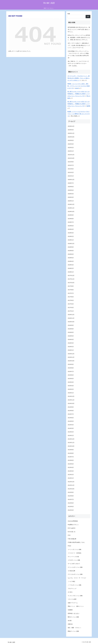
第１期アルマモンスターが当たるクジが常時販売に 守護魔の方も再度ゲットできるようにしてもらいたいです (79, 94)
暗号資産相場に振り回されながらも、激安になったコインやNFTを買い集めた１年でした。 (79, 30)
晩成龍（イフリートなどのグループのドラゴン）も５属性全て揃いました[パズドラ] (79, 114)
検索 (69, 14)
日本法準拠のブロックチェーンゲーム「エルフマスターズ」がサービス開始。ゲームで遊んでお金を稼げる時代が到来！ (79, 55)
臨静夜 (88, 106)
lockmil (77, 88)
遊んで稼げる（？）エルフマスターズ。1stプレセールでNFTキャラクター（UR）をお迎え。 (79, 64)
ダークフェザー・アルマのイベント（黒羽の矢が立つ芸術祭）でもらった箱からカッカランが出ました (79, 78)
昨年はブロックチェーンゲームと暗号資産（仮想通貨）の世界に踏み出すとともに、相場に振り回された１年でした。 (79, 37)
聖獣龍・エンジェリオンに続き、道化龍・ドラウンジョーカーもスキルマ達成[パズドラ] (79, 86)
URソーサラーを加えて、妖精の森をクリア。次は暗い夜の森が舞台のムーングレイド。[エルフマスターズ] (79, 45)
